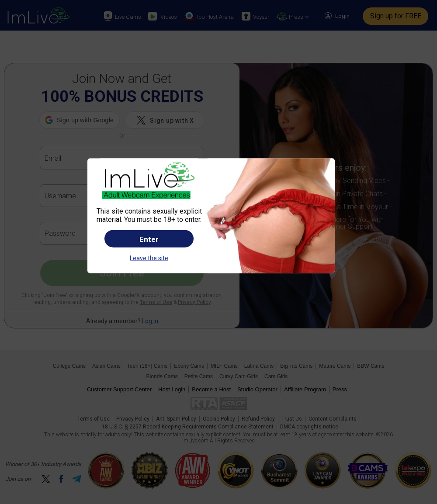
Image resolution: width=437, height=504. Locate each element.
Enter (149, 239)
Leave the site (149, 258)
